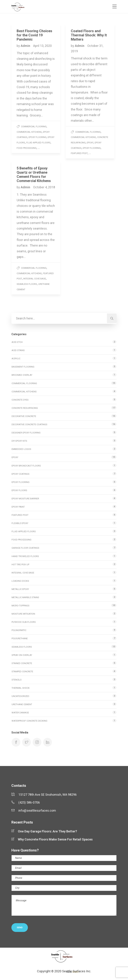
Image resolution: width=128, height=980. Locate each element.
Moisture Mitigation (23, 614)
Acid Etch (17, 342)
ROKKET (76, 972)
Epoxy (90, 143)
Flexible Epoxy (20, 523)
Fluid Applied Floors (38, 143)
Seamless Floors (27, 284)
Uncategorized (20, 696)
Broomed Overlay (22, 375)
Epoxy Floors (19, 490)
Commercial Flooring (34, 126)
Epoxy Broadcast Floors (26, 466)
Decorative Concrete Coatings (29, 424)
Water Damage (20, 713)
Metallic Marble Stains (25, 597)
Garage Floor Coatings (25, 548)
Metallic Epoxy (20, 589)
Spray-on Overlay (22, 655)
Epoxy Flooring (38, 137)
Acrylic (16, 359)
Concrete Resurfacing (25, 408)
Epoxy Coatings (21, 474)
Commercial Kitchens (29, 132)
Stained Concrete (22, 663)
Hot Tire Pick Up (20, 564)
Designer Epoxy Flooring (26, 433)
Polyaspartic (19, 630)
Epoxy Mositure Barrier (25, 499)
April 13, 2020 (42, 46)
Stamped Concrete (22, 671)
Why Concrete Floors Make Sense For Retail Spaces (55, 839)
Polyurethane (20, 638)
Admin (26, 46)
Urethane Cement (22, 704)
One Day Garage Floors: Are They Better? (47, 831)
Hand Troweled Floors (25, 556)
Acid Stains (18, 350)
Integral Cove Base (35, 279)
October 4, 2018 (44, 187)
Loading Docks (20, 581)
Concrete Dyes (20, 400)
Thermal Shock (21, 688)
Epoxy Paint (18, 507)
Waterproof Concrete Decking (29, 721)
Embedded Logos (21, 449)
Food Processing (27, 148)
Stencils (17, 680)
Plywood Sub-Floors (24, 622)
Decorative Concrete (24, 416)
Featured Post (79, 153)
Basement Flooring (23, 367)
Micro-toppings (21, 606)
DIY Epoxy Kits (19, 441)
